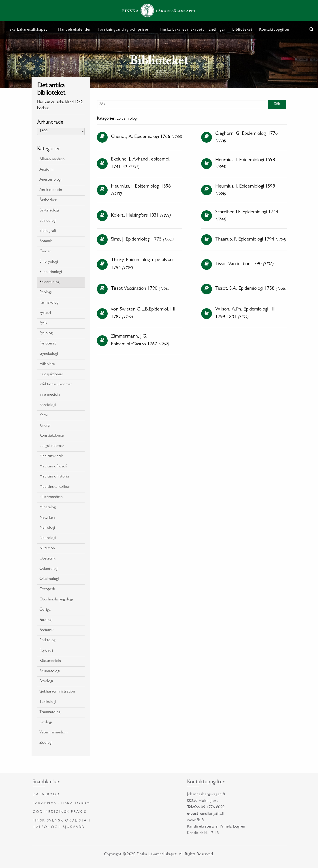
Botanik (46, 241)
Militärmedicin (51, 497)
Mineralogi (48, 508)
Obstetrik (47, 559)
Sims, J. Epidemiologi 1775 (136, 240)
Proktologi (48, 641)
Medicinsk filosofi (53, 467)
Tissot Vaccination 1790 (238, 264)
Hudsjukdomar (51, 375)
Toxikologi (48, 702)
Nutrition (47, 549)
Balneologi (48, 221)
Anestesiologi (50, 180)
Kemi (44, 416)
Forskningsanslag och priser (123, 30)
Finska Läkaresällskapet (26, 30)
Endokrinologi (51, 272)
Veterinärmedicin (53, 733)
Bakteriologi (49, 211)
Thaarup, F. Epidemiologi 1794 (245, 240)
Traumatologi (50, 712)
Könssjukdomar (52, 436)
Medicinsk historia (54, 477)
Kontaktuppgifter (275, 30)
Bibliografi (48, 231)
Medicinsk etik (51, 456)
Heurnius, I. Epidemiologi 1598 (245, 160)
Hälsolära (47, 364)
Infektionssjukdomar (56, 385)
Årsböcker (48, 201)
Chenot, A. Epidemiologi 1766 (141, 137)
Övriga (45, 610)
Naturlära (47, 518)
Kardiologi (48, 405)
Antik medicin (51, 190)
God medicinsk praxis (60, 812)
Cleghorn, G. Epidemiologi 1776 (247, 134)
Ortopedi (47, 589)
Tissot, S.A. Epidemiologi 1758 (245, 289)
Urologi (46, 723)
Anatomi (46, 170)
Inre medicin (50, 395)
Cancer (45, 252)
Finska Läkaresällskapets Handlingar (193, 30)
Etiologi (46, 293)
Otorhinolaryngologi (56, 600)
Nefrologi (47, 528)
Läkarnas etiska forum (62, 803)
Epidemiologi (50, 282)
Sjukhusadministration (57, 692)
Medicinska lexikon (55, 487)
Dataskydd (46, 795)
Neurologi (48, 538)
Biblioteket (242, 30)
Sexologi (46, 682)
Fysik (43, 323)
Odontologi (49, 569)
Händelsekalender (75, 30)
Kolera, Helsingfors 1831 (135, 216)
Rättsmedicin (50, 661)
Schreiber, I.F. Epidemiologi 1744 (247, 212)
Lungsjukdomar (52, 446)
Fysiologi (46, 334)
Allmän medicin (52, 160)
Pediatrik (46, 630)
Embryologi (49, 262)
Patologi (46, 620)
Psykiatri (46, 651)
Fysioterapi (48, 344)
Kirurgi (45, 426)
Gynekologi (49, 354)
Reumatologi (50, 672)
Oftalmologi (49, 579)
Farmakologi (49, 303)
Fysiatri (45, 313)
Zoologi (46, 743)
